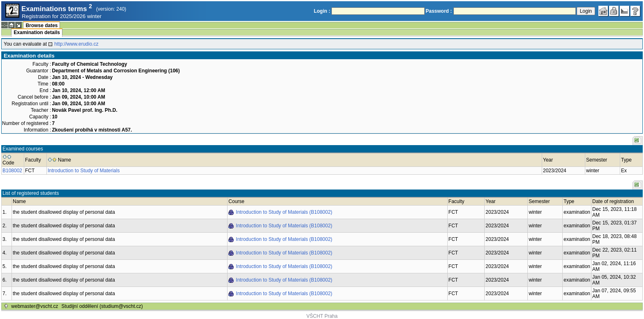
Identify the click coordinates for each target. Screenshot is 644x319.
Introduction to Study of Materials (84, 171)
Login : (322, 11)
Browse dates (41, 25)
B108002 (12, 171)
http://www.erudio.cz (76, 44)
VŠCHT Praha (322, 316)
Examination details (37, 32)
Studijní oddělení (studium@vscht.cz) (102, 306)
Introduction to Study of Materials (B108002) (284, 212)
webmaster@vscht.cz (34, 306)
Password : (439, 11)
